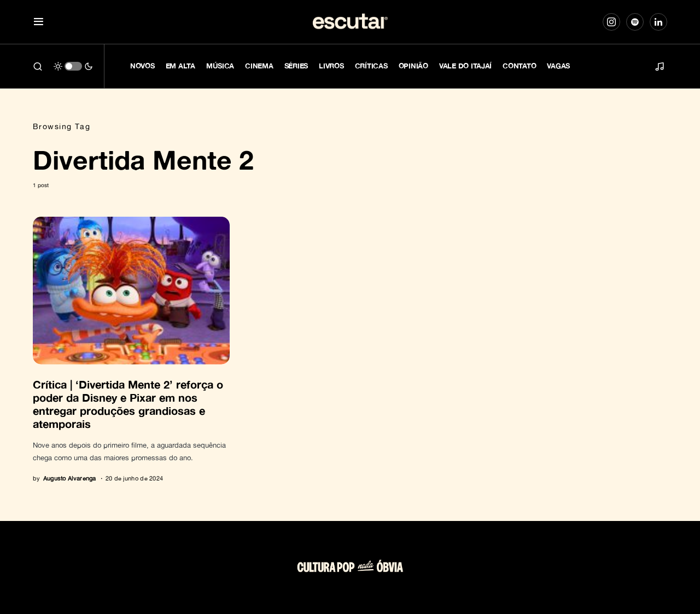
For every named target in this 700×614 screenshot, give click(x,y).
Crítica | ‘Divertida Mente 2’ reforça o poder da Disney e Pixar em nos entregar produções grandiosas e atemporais (128, 404)
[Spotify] (635, 22)
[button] (39, 22)
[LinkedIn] (658, 22)
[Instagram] (611, 22)
